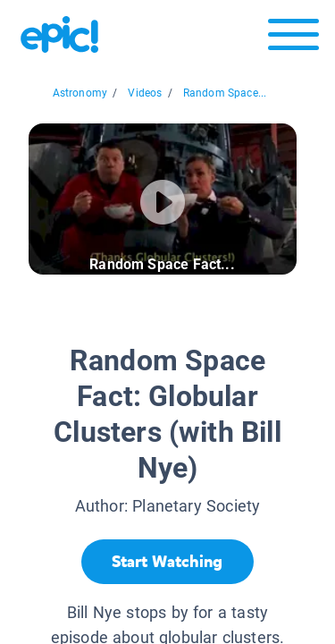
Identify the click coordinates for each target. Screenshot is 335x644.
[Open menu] (293, 39)
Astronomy (80, 93)
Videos (145, 93)
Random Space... (225, 93)
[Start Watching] (167, 562)
